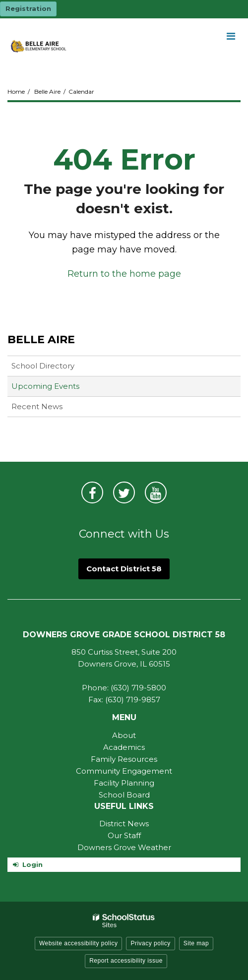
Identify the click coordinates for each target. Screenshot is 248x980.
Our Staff (124, 835)
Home (16, 92)
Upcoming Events (45, 386)
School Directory (43, 366)
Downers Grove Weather (124, 847)
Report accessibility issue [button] (126, 961)
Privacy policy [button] (150, 943)
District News (124, 824)
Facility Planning (124, 783)
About (124, 735)
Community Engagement (124, 771)
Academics (124, 747)
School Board (124, 795)
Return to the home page (124, 274)
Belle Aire (47, 92)
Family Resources (124, 759)
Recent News (37, 406)
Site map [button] (196, 943)
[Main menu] (231, 36)
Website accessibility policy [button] (79, 943)
